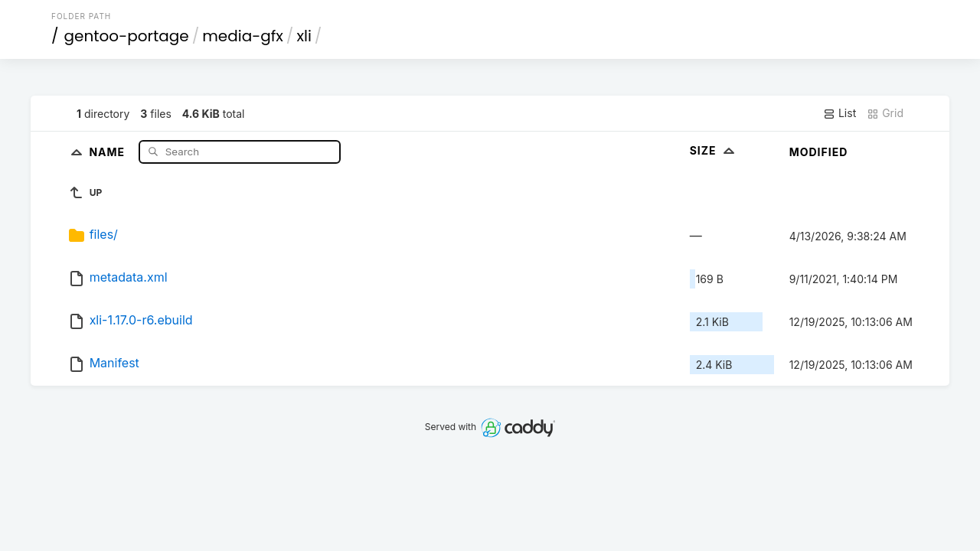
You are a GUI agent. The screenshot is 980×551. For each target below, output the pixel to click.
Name (108, 151)
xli (304, 36)
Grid (885, 113)
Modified (819, 152)
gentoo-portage (127, 36)
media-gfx (243, 36)
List (840, 113)
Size (714, 150)
